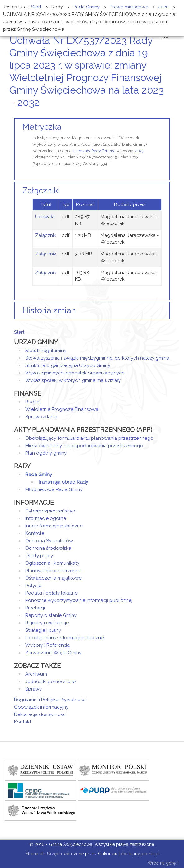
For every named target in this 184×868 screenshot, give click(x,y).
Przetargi (35, 608)
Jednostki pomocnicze (50, 682)
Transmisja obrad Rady (63, 482)
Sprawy (33, 689)
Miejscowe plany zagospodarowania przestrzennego (84, 446)
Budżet (33, 402)
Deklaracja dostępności (40, 714)
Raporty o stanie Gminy (51, 615)
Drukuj (161, 114)
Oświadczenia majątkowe (53, 578)
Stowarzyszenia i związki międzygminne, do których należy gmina (97, 358)
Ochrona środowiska (48, 548)
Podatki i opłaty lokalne (51, 593)
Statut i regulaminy (46, 351)
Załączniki (41, 191)
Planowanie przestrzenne (53, 571)
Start (19, 332)
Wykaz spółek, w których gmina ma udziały (73, 380)
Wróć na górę (163, 863)
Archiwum (36, 674)
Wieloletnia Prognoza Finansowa (62, 409)
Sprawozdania (41, 417)
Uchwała (45, 217)
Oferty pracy (39, 556)
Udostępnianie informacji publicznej (65, 638)
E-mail (168, 114)
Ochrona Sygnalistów (49, 541)
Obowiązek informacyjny (41, 707)
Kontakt (23, 722)
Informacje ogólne (46, 518)
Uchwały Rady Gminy (94, 151)
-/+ (165, 38)
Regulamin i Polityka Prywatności (50, 700)
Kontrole (35, 533)
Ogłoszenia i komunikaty (52, 563)
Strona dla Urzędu (43, 854)
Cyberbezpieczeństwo (50, 511)
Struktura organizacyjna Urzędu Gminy (68, 365)
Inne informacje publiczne (54, 526)
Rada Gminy (39, 475)
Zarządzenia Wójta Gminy (53, 653)
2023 (140, 151)
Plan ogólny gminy (46, 453)
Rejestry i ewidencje (47, 623)
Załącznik (46, 235)
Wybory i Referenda (47, 645)
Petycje (33, 586)
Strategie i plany (43, 630)
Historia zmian (49, 310)
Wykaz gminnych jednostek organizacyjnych (75, 373)
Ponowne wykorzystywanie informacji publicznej (79, 600)
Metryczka (42, 127)
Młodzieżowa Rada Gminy (54, 489)
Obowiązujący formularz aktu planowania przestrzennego (89, 438)
